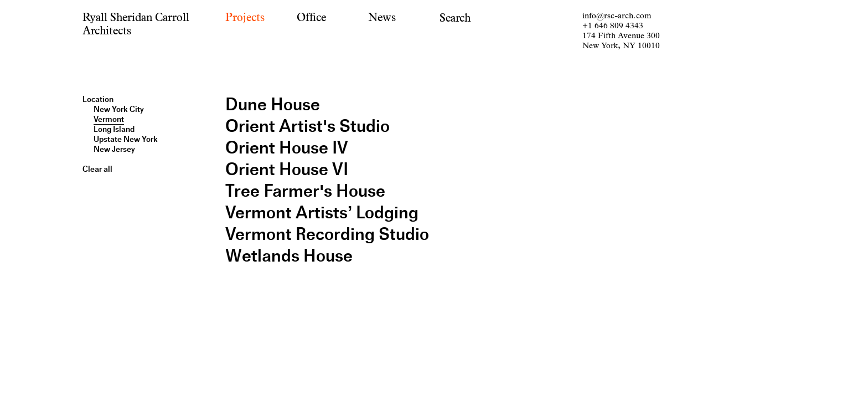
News (382, 17)
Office (311, 17)
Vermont (109, 119)
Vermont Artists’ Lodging (322, 213)
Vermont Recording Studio (327, 234)
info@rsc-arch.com (617, 16)
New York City (119, 109)
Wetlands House (289, 256)
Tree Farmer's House (305, 191)
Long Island (114, 129)
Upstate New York (126, 139)
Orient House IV (287, 148)
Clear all (97, 169)
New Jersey (114, 149)
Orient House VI (287, 169)
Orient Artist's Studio (308, 126)
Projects (245, 17)
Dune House (273, 104)
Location (98, 99)
